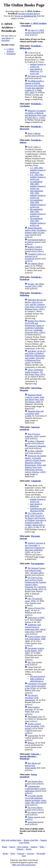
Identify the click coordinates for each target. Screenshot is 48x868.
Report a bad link (31, 840)
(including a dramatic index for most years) (36, 231)
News (13, 853)
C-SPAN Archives (10, 50)
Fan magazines (38, 564)
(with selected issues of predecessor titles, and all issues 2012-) (35, 628)
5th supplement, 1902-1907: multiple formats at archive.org (38, 222)
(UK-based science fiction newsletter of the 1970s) (36, 686)
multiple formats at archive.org (38, 65)
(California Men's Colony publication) (35, 789)
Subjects (20, 849)
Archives (30, 853)
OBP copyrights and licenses (24, 865)
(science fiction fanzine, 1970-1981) (34, 651)
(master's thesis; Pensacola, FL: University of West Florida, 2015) (36, 583)
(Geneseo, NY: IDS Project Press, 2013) (35, 372)
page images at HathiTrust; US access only (36, 71)
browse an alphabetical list (25, 16)
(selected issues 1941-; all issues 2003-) (35, 570)
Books (5, 853)
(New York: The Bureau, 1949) (35, 398)
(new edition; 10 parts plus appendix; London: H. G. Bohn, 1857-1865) (35, 87)
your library (6, 38)
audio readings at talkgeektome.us (37, 680)
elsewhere (6, 40)
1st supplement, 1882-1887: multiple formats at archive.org (38, 185)
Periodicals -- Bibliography (31, 47)
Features (21, 853)
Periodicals (11, 54)
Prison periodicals (28, 776)
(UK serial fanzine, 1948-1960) (35, 639)
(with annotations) (32, 698)
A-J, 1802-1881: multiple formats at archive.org (38, 170)
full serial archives (38, 676)
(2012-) (34, 285)
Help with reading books (11, 840)
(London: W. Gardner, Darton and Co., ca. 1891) (36, 520)
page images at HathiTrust (36, 505)
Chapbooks (36, 481)
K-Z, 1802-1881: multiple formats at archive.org (38, 177)
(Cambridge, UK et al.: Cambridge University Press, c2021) (35, 327)
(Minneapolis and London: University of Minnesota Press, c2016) (35, 357)
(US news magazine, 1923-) (32, 435)
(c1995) (36, 618)
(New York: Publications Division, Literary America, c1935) (36, 464)
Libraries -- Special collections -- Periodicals (30, 756)
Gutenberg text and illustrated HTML (38, 510)
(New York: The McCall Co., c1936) (36, 114)
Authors (34, 847)
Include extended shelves (29, 14)
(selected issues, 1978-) (34, 600)
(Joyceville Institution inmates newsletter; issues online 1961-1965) (35, 799)
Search (12, 847)
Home (5, 847)
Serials (29, 849)
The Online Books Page (24, 5)
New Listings (23, 847)
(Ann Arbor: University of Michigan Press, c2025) (36, 304)
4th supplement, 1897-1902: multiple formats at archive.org (38, 213)
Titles (42, 847)
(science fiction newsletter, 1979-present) (35, 726)
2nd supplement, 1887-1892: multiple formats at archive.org (38, 194)
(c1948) (34, 414)
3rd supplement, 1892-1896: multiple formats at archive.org (38, 203)
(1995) (35, 548)
